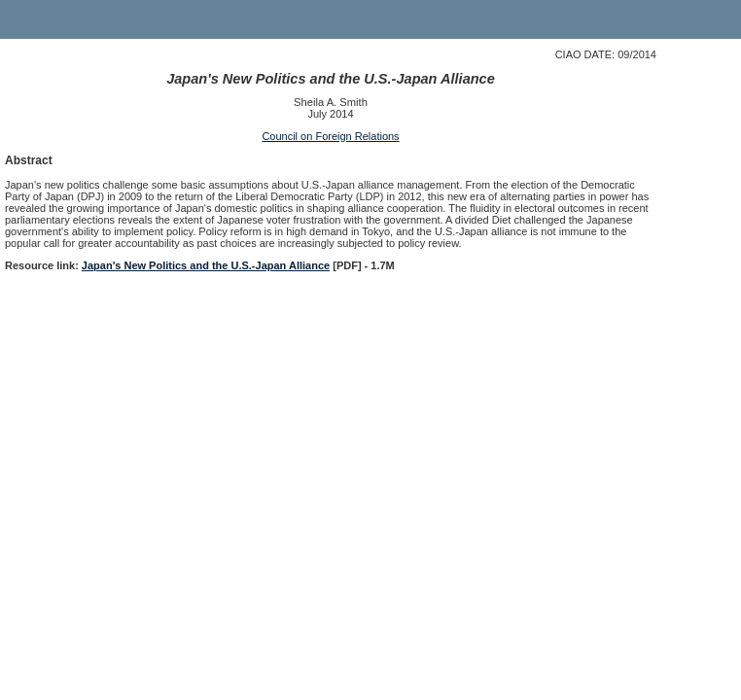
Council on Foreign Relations (330, 136)
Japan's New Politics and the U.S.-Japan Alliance (206, 265)
